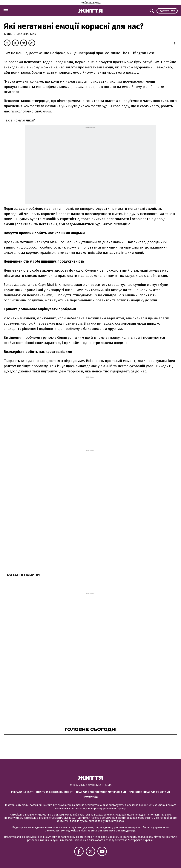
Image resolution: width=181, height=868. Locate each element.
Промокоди (91, 797)
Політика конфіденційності (55, 792)
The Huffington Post (138, 53)
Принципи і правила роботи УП (149, 792)
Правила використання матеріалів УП (101, 792)
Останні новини (23, 575)
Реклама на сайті (22, 792)
